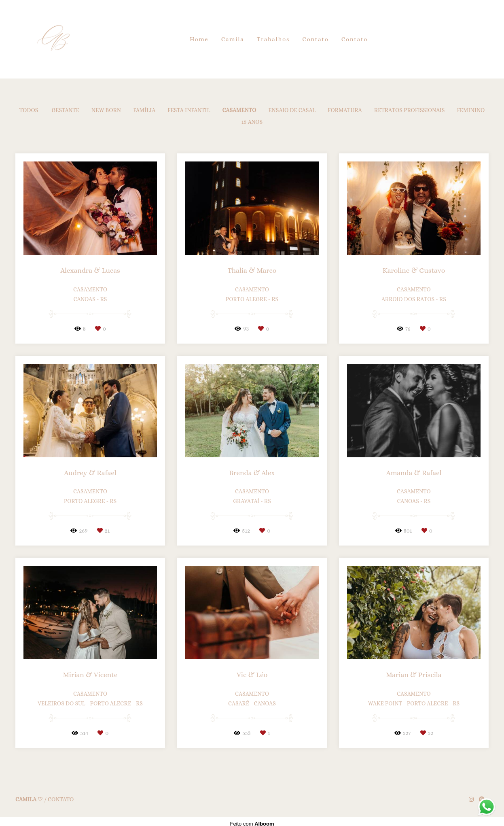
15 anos (252, 122)
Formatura (345, 110)
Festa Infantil (189, 110)
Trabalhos (273, 39)
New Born (106, 110)
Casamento (239, 110)
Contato (315, 39)
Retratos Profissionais (410, 110)
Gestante (65, 110)
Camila (233, 39)
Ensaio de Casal (292, 110)
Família (144, 110)
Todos (29, 110)
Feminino (471, 110)
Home (199, 39)
